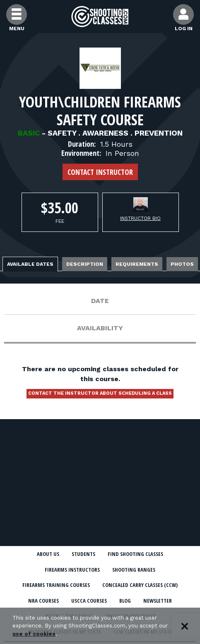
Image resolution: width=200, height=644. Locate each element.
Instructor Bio (140, 218)
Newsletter (158, 601)
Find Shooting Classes (135, 554)
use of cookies (34, 634)
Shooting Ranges (134, 570)
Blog (125, 601)
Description (85, 264)
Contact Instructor (100, 172)
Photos (182, 264)
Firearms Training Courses (56, 585)
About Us (48, 554)
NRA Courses (43, 601)
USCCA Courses (89, 601)
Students (83, 554)
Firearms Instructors (72, 570)
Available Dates (30, 264)
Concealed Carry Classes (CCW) (140, 585)
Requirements (137, 264)
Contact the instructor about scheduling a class (100, 393)
